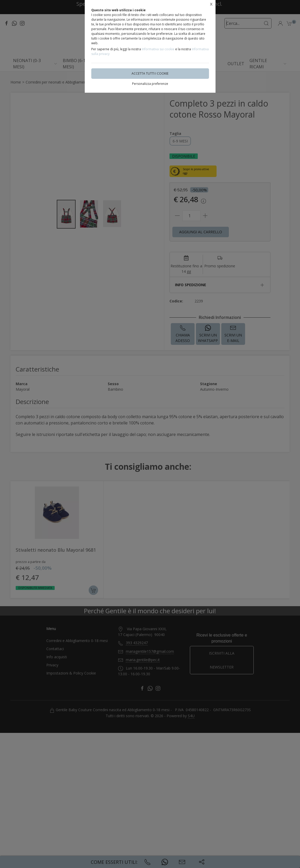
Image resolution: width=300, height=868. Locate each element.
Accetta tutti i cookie (150, 73)
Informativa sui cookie (158, 49)
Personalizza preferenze (150, 84)
